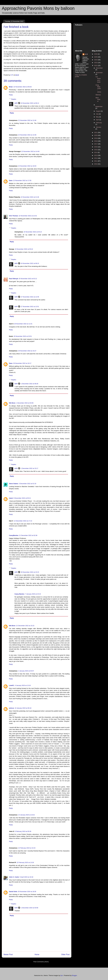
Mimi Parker (98, 99)
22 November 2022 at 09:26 (22, 87)
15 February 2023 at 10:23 (27, 848)
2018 (96, 141)
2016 (96, 147)
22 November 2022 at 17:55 (22, 180)
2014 (96, 152)
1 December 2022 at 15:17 (29, 468)
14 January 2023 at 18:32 (26, 815)
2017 (96, 144)
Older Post (65, 954)
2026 (96, 54)
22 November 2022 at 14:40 (30, 151)
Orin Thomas (13, 216)
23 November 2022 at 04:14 (33, 232)
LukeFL (12, 685)
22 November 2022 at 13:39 (27, 135)
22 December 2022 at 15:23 (25, 626)
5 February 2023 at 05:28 (23, 831)
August (98, 111)
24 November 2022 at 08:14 (30, 103)
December (99, 68)
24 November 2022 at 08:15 (30, 263)
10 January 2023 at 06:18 (23, 708)
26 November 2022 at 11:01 (23, 324)
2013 (96, 155)
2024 (96, 60)
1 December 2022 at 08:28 (29, 384)
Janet (11, 498)
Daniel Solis (13, 892)
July (97, 114)
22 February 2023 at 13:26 (25, 862)
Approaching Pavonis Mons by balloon (38, 8)
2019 (96, 138)
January (99, 127)
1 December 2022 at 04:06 (25, 403)
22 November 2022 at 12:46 (27, 120)
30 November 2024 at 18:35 (27, 892)
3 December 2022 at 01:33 (27, 484)
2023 (96, 63)
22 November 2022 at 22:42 (28, 216)
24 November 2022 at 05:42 (24, 249)
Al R (16, 103)
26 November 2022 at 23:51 (23, 336)
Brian (11, 87)
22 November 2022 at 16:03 (27, 166)
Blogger (74, 975)
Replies (14, 99)
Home (37, 954)
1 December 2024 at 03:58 (29, 908)
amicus (12, 708)
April (98, 120)
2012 (96, 158)
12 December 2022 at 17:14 (23, 521)
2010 (96, 164)
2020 (96, 135)
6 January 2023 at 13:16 (23, 685)
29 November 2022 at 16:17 (22, 363)
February (99, 123)
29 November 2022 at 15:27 (27, 351)
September (99, 106)
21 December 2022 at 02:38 (28, 535)
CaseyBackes (14, 535)
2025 (96, 57)
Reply (11, 95)
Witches (98, 95)
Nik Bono (12, 403)
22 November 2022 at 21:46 (30, 197)
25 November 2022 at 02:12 (28, 279)
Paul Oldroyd (14, 279)
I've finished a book (98, 79)
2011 (96, 161)
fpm (62, 975)
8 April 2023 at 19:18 (26, 877)
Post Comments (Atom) (41, 962)
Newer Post (8, 954)
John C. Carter (14, 877)
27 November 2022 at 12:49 (30, 297)
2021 (96, 133)
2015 (96, 150)
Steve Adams (14, 484)
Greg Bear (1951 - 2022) (98, 88)
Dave (11, 180)
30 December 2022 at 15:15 (30, 572)
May (98, 117)
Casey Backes (19, 594)
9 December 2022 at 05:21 (22, 498)
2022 (96, 65)
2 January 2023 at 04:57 (26, 671)
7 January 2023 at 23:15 (33, 594)
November (99, 73)
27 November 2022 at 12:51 (30, 307)
